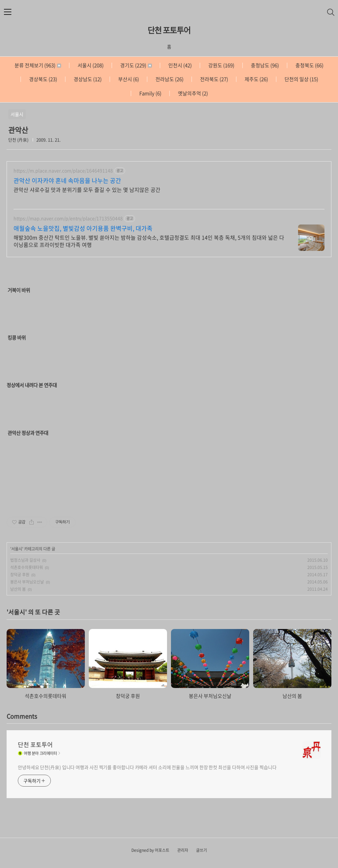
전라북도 (214, 79)
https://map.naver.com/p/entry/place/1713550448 (68, 218)
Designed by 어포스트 (150, 850)
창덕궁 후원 (20, 575)
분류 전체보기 (38, 65)
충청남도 (264, 65)
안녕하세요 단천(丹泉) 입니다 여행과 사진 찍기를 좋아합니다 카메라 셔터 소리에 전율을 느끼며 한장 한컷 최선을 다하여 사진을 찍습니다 (147, 767)
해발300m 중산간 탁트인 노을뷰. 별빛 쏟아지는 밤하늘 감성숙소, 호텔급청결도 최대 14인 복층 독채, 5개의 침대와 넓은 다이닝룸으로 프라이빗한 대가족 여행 (149, 241)
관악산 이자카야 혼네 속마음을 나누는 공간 (67, 181)
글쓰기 (202, 850)
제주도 (256, 79)
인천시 (180, 65)
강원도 (221, 65)
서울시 (90, 65)
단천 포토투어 (169, 30)
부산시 (128, 79)
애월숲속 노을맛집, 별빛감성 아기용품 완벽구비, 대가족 (83, 228)
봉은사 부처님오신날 (27, 582)
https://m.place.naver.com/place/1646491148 (63, 171)
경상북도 (43, 79)
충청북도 (309, 65)
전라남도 (169, 79)
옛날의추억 (192, 93)
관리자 (183, 850)
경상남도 (87, 79)
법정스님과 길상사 (25, 560)
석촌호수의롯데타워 (27, 567)
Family (150, 93)
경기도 (135, 65)
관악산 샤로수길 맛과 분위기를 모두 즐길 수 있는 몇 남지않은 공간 (87, 189)
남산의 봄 (18, 589)
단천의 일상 (301, 79)
